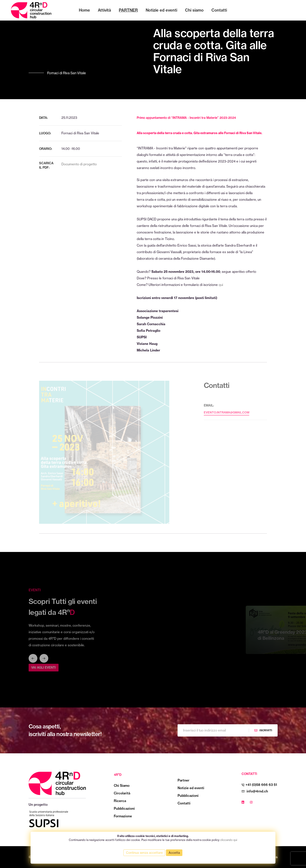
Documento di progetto (79, 164)
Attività (104, 10)
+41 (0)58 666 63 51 (261, 785)
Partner (128, 10)
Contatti (219, 10)
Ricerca (120, 801)
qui (221, 285)
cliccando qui (229, 840)
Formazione (123, 816)
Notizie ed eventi (161, 10)
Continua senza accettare (144, 853)
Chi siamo (194, 10)
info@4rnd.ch (257, 791)
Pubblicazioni (124, 808)
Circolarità (122, 793)
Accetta (174, 853)
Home (84, 10)
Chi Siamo (122, 786)
